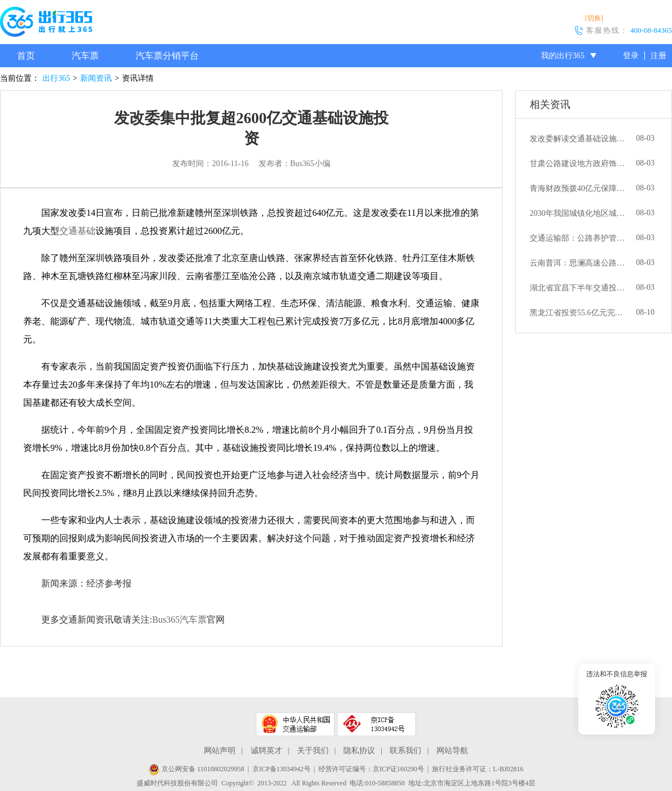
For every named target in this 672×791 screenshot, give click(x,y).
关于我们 (313, 751)
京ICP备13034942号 (282, 769)
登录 (631, 56)
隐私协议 (359, 751)
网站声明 (220, 751)
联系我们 (405, 751)
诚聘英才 (267, 751)
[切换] (594, 18)
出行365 (56, 78)
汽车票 (85, 56)
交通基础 (77, 231)
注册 (658, 56)
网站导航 (452, 751)
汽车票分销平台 (167, 56)
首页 (26, 56)
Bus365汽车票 (179, 620)
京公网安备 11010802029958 (197, 769)
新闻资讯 (96, 78)
